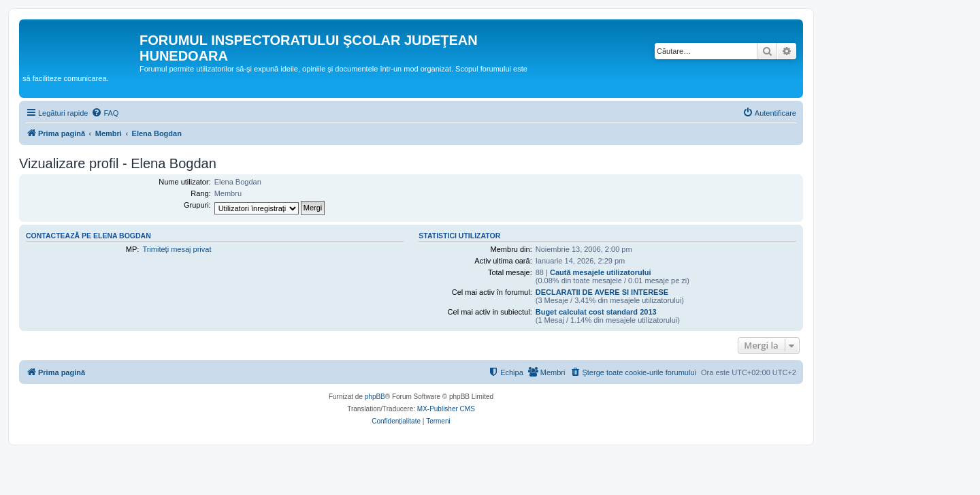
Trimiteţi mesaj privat (177, 249)
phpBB (375, 397)
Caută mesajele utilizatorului (601, 272)
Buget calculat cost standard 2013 (596, 312)
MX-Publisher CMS (446, 409)
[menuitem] (105, 113)
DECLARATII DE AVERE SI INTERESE (602, 292)
